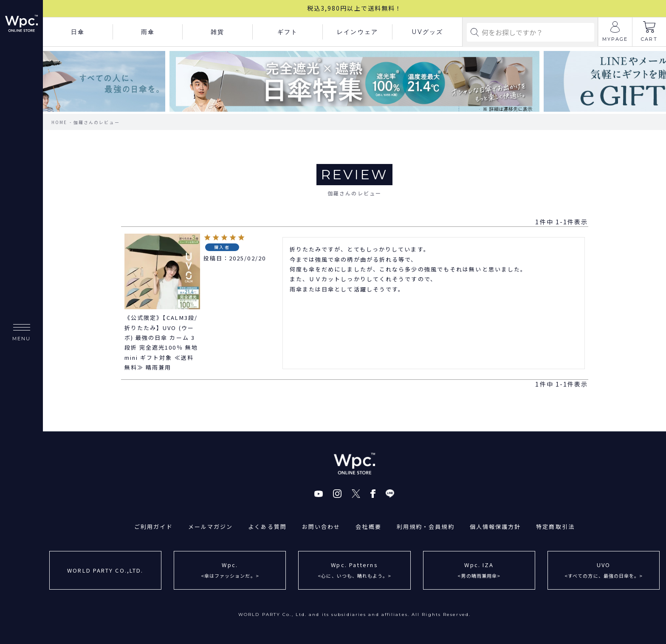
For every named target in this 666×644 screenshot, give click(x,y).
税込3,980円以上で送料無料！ (355, 8)
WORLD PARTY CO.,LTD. (105, 570)
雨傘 (148, 32)
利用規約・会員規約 (426, 527)
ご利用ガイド (154, 527)
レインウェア (357, 32)
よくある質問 (267, 527)
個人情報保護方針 (495, 527)
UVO (604, 571)
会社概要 (368, 527)
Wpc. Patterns (354, 571)
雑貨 (217, 32)
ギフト (288, 32)
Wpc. (230, 571)
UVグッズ (427, 32)
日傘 (78, 32)
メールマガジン (210, 527)
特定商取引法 (556, 527)
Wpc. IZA (479, 571)
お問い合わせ (321, 527)
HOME (59, 122)
